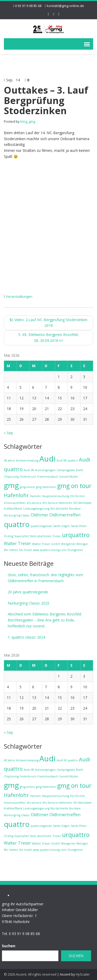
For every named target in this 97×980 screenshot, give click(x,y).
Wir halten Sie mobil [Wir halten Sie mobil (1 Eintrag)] (18, 550)
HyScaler (83, 974)
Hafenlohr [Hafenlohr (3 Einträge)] (16, 495)
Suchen (73, 956)
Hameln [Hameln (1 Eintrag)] (35, 496)
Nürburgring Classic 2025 (29, 603)
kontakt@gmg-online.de (65, 6)
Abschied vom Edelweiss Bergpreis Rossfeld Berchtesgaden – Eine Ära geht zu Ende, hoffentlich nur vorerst (44, 620)
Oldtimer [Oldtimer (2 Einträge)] (40, 515)
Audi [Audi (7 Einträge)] (47, 459)
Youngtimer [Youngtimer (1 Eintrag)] (75, 550)
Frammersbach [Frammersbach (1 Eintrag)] (48, 477)
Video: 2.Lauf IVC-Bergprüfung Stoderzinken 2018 (48, 323)
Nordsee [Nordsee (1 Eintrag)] (75, 509)
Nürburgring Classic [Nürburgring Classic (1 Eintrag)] (17, 515)
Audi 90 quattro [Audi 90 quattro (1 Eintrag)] (67, 460)
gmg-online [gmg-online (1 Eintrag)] (27, 487)
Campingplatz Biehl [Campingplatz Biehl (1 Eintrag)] (70, 470)
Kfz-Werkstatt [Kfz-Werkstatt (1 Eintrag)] (83, 503)
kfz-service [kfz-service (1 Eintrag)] (34, 503)
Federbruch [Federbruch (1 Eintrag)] (28, 477)
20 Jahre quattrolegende (28, 592)
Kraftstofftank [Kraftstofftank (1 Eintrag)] (13, 509)
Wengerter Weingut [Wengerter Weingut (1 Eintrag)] (74, 544)
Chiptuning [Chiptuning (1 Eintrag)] (11, 477)
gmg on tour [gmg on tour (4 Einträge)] (74, 486)
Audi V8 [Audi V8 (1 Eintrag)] (29, 470)
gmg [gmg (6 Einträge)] (11, 485)
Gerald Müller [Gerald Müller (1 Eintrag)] (69, 477)
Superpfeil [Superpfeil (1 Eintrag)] (21, 536)
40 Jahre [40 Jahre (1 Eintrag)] (9, 460)
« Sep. (9, 433)
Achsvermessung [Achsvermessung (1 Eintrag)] (27, 460)
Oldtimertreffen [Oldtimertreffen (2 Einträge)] (65, 515)
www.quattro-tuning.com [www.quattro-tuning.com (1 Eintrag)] (50, 550)
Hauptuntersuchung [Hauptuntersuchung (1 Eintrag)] (55, 496)
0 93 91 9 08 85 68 (28, 6)
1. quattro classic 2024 (27, 637)
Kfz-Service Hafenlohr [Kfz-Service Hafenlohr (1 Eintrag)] (57, 503)
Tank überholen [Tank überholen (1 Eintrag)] (41, 536)
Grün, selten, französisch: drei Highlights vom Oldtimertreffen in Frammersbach (45, 578)
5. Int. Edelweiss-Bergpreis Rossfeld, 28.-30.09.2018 (48, 338)
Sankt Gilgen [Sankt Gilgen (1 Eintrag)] (61, 526)
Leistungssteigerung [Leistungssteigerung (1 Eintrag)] (36, 509)
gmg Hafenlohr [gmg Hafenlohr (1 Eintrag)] (46, 487)
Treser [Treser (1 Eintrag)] (57, 536)
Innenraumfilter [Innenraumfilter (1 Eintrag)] (15, 503)
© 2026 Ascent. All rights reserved (30, 974)
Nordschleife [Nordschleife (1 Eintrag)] (59, 509)
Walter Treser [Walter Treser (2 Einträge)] (17, 543)
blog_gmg (28, 121)
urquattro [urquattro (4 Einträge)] (76, 535)
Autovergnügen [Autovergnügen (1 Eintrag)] (45, 470)
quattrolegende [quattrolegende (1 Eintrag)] (41, 526)
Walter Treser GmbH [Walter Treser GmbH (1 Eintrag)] (46, 544)
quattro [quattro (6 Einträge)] (17, 524)
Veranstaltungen (19, 296)
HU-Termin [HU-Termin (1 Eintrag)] (77, 496)
